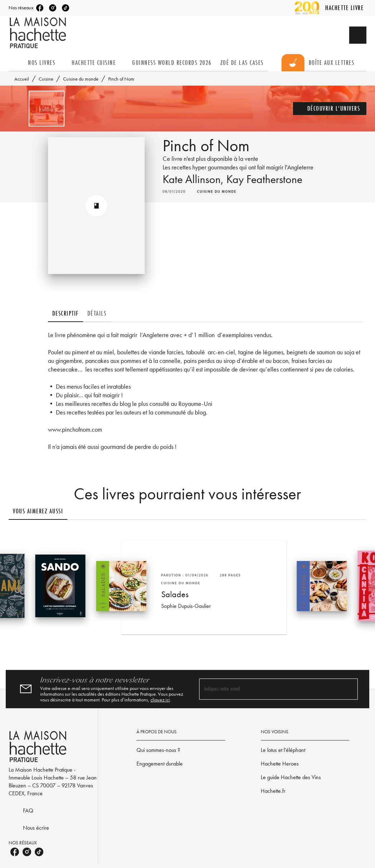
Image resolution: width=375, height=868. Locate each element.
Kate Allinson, (194, 179)
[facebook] (40, 8)
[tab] (16, 63)
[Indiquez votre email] (270, 689)
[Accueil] (39, 33)
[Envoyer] (349, 689)
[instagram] (53, 8)
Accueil (22, 79)
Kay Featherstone (264, 179)
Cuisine (46, 79)
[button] (330, 109)
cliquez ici (160, 700)
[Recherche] (358, 35)
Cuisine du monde (81, 79)
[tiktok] (66, 8)
